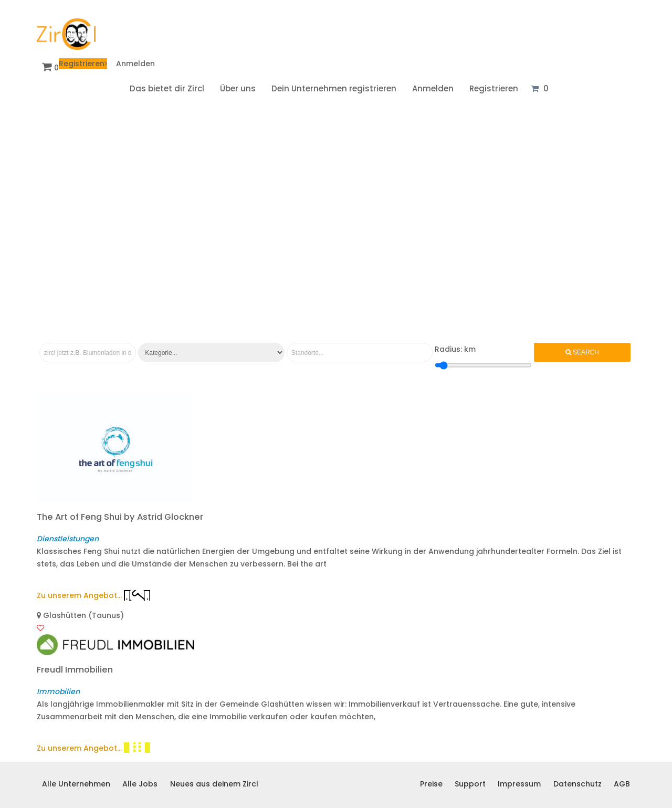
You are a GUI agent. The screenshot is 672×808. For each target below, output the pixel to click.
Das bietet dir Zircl (167, 88)
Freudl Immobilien (75, 670)
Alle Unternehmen (76, 784)
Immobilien (58, 691)
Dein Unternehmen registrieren (334, 88)
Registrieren (83, 64)
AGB (622, 784)
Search (582, 352)
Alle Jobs (140, 784)
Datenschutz (577, 784)
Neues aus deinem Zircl (214, 784)
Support (470, 784)
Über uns (238, 88)
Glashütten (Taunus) (80, 615)
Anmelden (135, 64)
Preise (431, 784)
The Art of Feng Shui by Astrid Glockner (120, 517)
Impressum (519, 784)
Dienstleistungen (68, 539)
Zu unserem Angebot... (79, 595)
